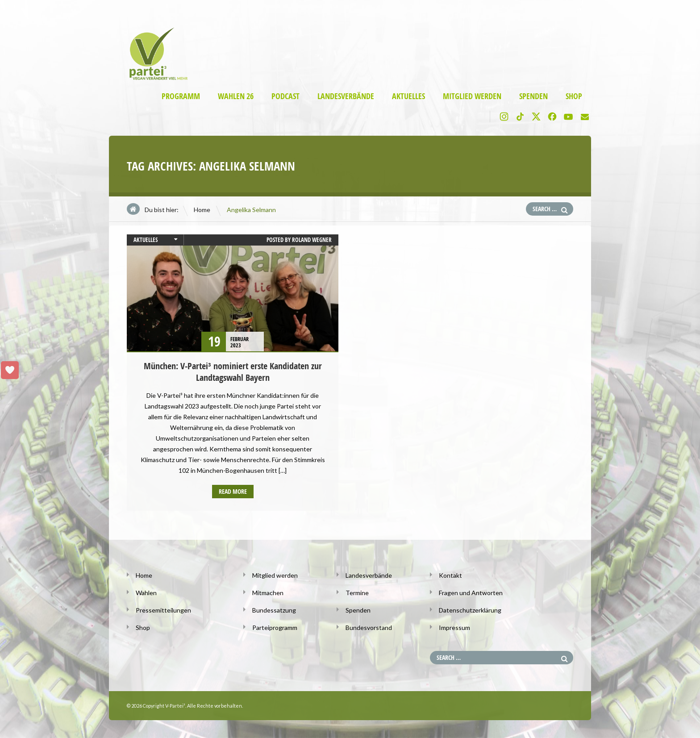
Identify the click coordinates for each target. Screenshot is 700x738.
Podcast (285, 96)
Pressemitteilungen (163, 610)
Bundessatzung (274, 610)
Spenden (533, 96)
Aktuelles (408, 96)
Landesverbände (346, 96)
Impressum (454, 628)
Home (202, 210)
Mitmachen (268, 593)
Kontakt (450, 575)
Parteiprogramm (275, 628)
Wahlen (146, 593)
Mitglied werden (472, 96)
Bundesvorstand (369, 628)
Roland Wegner (312, 240)
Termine (357, 593)
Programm (181, 96)
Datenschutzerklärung (470, 610)
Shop (574, 96)
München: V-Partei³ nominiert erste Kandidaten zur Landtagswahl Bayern (233, 372)
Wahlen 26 (236, 96)
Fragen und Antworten (471, 593)
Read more (233, 491)
